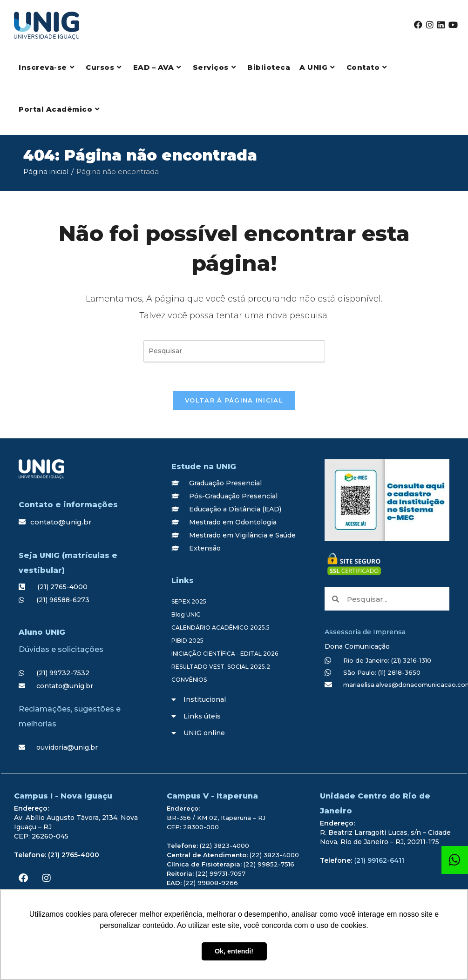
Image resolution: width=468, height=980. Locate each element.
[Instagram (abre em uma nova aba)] (430, 25)
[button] (234, 699)
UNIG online (204, 733)
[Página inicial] (46, 171)
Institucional (205, 699)
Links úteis (202, 716)
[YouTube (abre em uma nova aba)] (453, 25)
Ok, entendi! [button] (234, 951)
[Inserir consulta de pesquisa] (234, 351)
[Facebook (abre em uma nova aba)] (418, 25)
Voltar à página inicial (234, 400)
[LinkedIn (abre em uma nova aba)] (441, 25)
